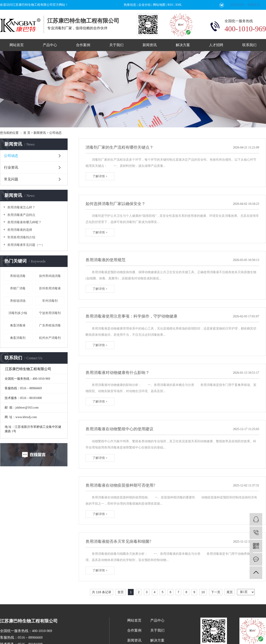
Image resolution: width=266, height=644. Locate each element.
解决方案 (183, 45)
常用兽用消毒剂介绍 (21, 237)
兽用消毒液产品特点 (21, 215)
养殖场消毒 (18, 276)
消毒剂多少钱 (18, 313)
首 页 (27, 133)
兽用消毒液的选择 (19, 230)
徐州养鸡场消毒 (50, 276)
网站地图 (159, 5)
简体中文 (254, 5)
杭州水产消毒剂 (50, 338)
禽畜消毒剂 (18, 338)
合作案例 (83, 45)
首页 (121, 592)
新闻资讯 (150, 45)
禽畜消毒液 (18, 325)
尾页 (230, 592)
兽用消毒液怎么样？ (21, 207)
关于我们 (116, 45)
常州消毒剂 (50, 301)
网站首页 (17, 45)
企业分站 (145, 5)
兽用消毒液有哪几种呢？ (24, 222)
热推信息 (130, 5)
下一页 (216, 592)
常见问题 (11, 179)
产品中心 (50, 45)
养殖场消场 (18, 301)
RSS (170, 5)
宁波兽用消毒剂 (50, 313)
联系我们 (249, 45)
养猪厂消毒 (18, 288)
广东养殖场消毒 (50, 325)
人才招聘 (216, 45)
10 (203, 592)
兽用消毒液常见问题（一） (25, 245)
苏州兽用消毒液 (50, 288)
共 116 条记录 (102, 592)
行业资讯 (11, 167)
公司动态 (55, 133)
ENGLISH (237, 5)
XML (179, 5)
